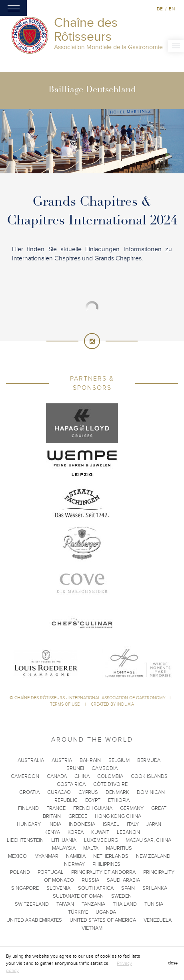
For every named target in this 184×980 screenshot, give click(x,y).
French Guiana (93, 808)
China (82, 776)
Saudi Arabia (123, 880)
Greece (78, 816)
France (56, 808)
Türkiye (78, 912)
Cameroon (25, 776)
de (160, 9)
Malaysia (64, 848)
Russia (90, 880)
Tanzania (93, 904)
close (173, 963)
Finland (28, 808)
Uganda (106, 912)
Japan (154, 824)
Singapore (25, 888)
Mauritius (119, 848)
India (55, 824)
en (172, 9)
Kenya (52, 832)
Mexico (17, 856)
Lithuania (64, 840)
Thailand (125, 904)
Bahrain (90, 760)
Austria (62, 760)
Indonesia (82, 824)
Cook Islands (149, 776)
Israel (111, 824)
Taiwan (65, 904)
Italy (133, 824)
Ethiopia (119, 800)
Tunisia (154, 904)
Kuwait (100, 832)
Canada (57, 776)
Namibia (76, 856)
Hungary (29, 824)
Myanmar (46, 856)
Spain (128, 888)
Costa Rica (71, 784)
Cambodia (105, 768)
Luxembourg (101, 840)
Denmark (117, 792)
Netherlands (111, 856)
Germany (132, 808)
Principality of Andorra (103, 872)
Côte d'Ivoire (110, 784)
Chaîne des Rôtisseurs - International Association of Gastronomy (90, 698)
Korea (76, 832)
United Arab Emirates (34, 920)
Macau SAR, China (148, 840)
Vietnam (92, 928)
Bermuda (149, 760)
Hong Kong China (118, 816)
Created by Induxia (112, 704)
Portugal (51, 872)
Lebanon (128, 832)
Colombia (110, 776)
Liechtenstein (25, 840)
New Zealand (153, 856)
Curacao (59, 792)
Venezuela (158, 920)
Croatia (29, 792)
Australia (31, 760)
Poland (20, 872)
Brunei (75, 768)
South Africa (96, 888)
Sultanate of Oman (78, 896)
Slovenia (58, 888)
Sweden (121, 896)
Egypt (93, 800)
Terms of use (65, 704)
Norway (74, 864)
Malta (91, 848)
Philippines (106, 864)
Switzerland (32, 904)
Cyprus (88, 792)
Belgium (119, 760)
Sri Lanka (155, 888)
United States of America (103, 920)
